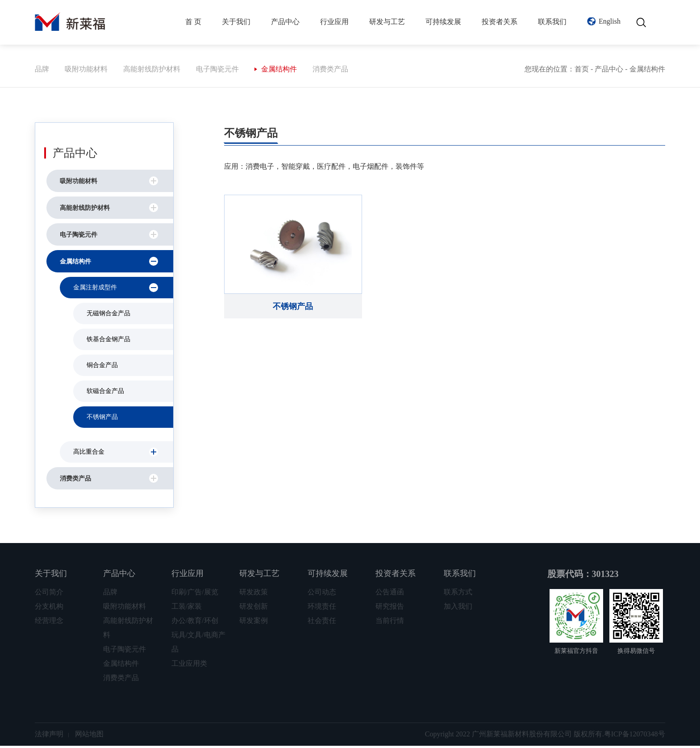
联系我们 (552, 22)
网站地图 (89, 736)
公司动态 (322, 594)
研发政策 (254, 594)
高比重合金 (89, 454)
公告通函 (390, 594)
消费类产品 (330, 71)
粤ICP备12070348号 (635, 736)
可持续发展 (443, 22)
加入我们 (458, 608)
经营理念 (49, 623)
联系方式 (458, 594)
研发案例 (254, 623)
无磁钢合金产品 (108, 315)
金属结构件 (279, 71)
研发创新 (254, 608)
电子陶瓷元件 (217, 71)
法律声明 (49, 736)
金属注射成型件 (95, 290)
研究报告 (390, 608)
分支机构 (49, 608)
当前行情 (390, 623)
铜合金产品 (102, 367)
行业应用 (334, 22)
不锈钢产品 (102, 419)
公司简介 (49, 594)
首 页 (193, 22)
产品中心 (285, 22)
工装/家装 (187, 608)
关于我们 (236, 22)
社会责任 (322, 623)
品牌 (42, 71)
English (610, 21)
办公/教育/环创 (195, 623)
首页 (582, 71)
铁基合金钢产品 (108, 341)
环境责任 (322, 608)
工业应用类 (189, 666)
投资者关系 (500, 22)
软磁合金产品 (105, 393)
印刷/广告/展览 (195, 594)
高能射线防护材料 (152, 71)
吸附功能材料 (86, 71)
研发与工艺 (387, 22)
